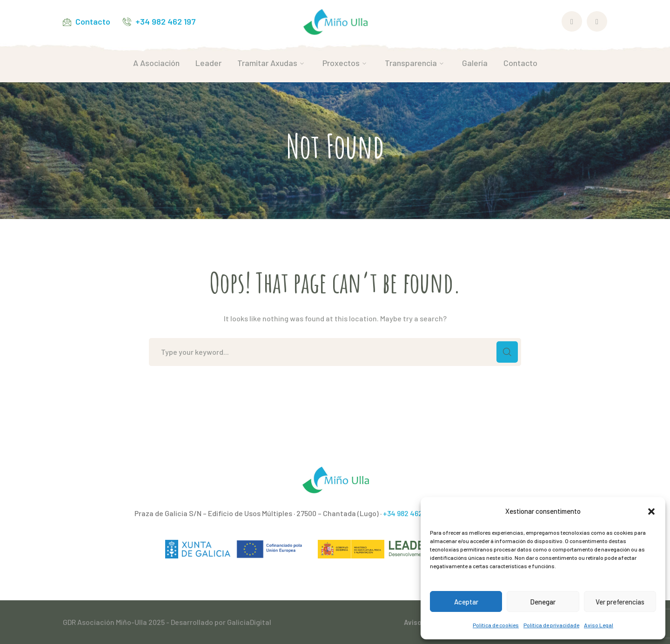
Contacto (93, 21)
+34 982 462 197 (166, 21)
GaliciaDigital (249, 622)
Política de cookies (496, 625)
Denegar (543, 602)
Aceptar (466, 602)
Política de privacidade (551, 625)
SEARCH (507, 352)
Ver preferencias (620, 602)
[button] (651, 511)
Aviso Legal (599, 625)
